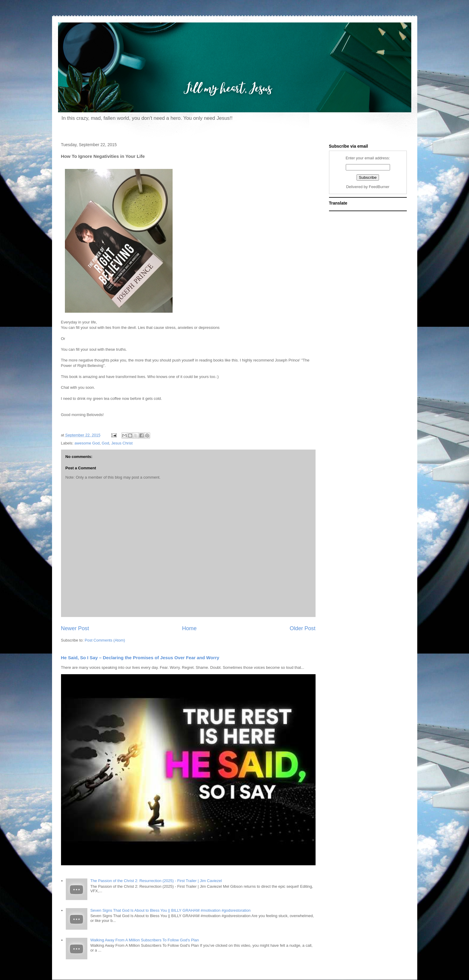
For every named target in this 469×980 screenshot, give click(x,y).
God (105, 443)
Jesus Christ (122, 443)
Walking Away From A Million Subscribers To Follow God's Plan (145, 940)
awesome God (87, 443)
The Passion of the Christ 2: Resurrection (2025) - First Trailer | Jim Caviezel (156, 881)
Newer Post (75, 628)
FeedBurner (379, 187)
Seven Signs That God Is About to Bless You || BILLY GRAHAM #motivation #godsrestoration (170, 910)
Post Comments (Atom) (105, 640)
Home (189, 628)
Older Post (303, 628)
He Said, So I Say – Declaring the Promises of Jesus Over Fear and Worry (140, 658)
